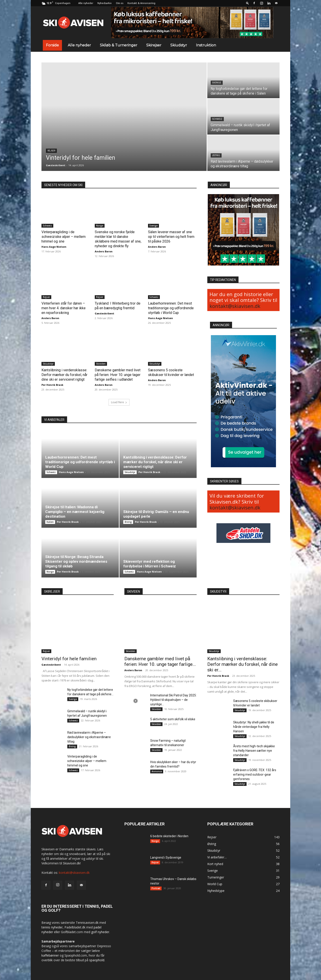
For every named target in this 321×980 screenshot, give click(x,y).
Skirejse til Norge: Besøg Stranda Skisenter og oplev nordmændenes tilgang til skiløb (76, 561)
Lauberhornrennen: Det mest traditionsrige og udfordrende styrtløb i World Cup (171, 308)
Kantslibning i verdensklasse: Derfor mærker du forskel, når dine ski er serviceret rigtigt (64, 375)
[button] (247, 3)
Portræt (156, 888)
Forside (52, 45)
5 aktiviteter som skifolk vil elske (173, 719)
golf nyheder (100, 932)
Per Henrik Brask (52, 385)
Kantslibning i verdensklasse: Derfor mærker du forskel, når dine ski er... (243, 664)
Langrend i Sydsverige (166, 857)
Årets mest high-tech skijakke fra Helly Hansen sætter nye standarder (254, 751)
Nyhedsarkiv (105, 3)
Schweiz (217, 119)
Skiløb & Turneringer (119, 45)
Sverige (217, 83)
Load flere (119, 402)
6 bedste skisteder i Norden (169, 836)
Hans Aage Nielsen (54, 247)
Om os (120, 3)
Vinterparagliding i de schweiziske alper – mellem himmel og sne (64, 237)
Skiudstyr (179, 45)
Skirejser (154, 45)
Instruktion (206, 45)
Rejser (51, 151)
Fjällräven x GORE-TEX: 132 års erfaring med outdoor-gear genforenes (255, 774)
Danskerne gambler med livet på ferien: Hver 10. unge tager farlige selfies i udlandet (118, 375)
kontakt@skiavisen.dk (235, 306)
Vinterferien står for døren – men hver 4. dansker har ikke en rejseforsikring (64, 308)
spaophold (97, 960)
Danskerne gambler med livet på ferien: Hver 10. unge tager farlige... (160, 661)
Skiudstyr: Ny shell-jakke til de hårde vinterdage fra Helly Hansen (254, 727)
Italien (50, 522)
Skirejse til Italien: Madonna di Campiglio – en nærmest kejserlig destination (75, 512)
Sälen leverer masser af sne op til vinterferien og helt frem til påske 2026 (171, 237)
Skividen (101, 364)
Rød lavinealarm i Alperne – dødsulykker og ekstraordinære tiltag (89, 737)
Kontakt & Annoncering (141, 3)
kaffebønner (50, 955)
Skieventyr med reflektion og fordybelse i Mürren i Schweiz (150, 564)
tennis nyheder (52, 927)
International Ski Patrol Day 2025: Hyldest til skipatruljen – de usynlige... (173, 700)
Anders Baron (104, 251)
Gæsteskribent (56, 165)
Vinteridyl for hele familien (69, 659)
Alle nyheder (86, 3)
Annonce (157, 771)
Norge (100, 226)
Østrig (216, 155)
